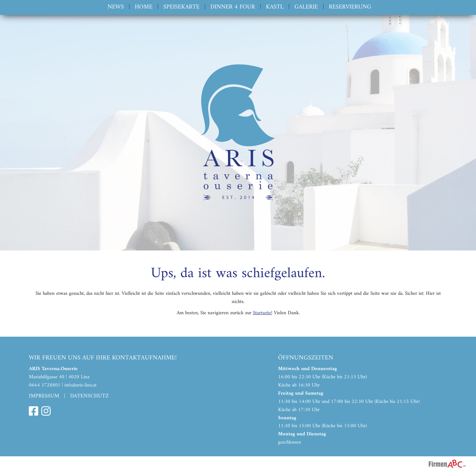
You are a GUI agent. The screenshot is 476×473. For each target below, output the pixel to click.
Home (144, 7)
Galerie (306, 7)
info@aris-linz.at (80, 385)
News (116, 7)
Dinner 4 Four (233, 7)
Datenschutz (89, 396)
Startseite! (263, 313)
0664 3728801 (45, 385)
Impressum (44, 396)
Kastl (275, 7)
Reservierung (350, 7)
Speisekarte (181, 7)
